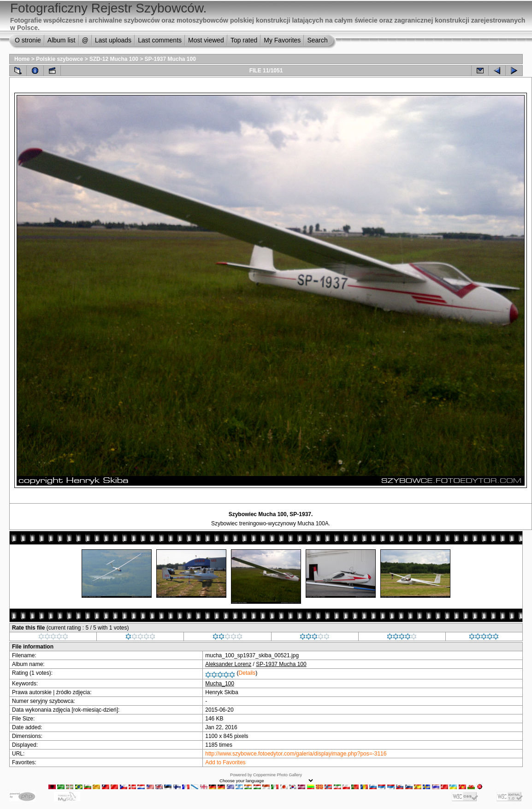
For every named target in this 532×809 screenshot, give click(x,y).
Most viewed (206, 40)
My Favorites (282, 40)
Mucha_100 (220, 684)
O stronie (28, 40)
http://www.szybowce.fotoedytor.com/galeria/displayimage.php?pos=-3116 (296, 754)
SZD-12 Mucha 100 (114, 59)
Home (22, 59)
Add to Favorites (225, 762)
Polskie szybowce (59, 59)
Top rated (244, 40)
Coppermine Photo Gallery (278, 775)
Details (247, 673)
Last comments (160, 40)
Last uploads (113, 40)
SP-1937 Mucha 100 (170, 59)
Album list (62, 40)
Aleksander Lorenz (228, 664)
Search (317, 40)
